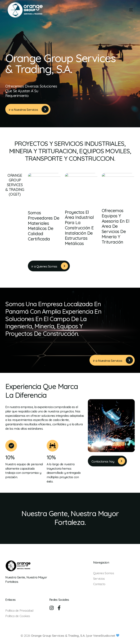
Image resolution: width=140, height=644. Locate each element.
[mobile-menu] (125, 10)
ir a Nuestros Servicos (23, 110)
